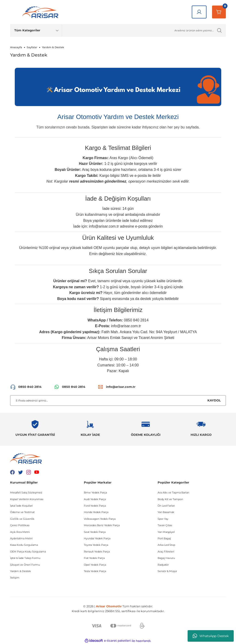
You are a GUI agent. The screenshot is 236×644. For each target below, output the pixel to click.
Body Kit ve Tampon (170, 499)
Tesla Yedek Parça (95, 571)
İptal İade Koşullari (21, 506)
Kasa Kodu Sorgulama (24, 545)
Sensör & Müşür (167, 571)
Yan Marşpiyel (166, 532)
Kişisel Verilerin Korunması (27, 499)
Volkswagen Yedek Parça (100, 519)
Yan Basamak (166, 512)
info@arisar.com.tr (104, 226)
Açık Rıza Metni (20, 532)
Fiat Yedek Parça (94, 558)
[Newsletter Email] (118, 401)
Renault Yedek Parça (97, 552)
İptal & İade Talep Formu (25, 558)
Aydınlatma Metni (21, 538)
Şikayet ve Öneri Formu (25, 565)
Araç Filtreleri (166, 552)
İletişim (15, 578)
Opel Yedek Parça (95, 565)
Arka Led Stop (166, 545)
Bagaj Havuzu (166, 558)
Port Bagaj (164, 538)
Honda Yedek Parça (96, 512)
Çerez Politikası (20, 525)
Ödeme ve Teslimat (22, 512)
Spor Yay (163, 519)
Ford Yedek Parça (95, 506)
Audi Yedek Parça (95, 499)
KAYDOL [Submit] (214, 400)
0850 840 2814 (136, 320)
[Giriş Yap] (199, 12)
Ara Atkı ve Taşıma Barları (173, 493)
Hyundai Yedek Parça (97, 538)
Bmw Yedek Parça (95, 493)
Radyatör (163, 565)
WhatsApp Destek (211, 636)
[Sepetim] (219, 12)
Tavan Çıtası (165, 525)
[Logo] (41, 12)
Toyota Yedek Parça (96, 545)
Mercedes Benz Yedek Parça (102, 525)
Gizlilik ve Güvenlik (22, 519)
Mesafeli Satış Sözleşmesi (26, 493)
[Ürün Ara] (144, 30)
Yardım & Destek (21, 571)
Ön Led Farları (166, 506)
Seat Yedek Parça (95, 532)
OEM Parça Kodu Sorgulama (28, 552)
